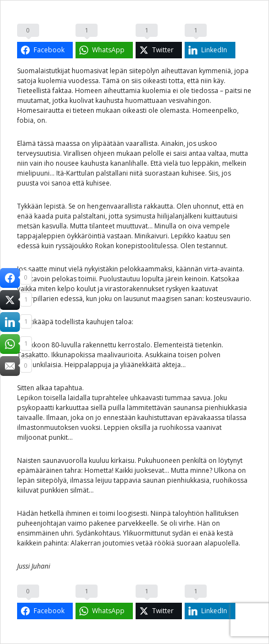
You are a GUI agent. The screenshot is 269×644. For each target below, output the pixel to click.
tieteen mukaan (97, 110)
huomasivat (90, 71)
